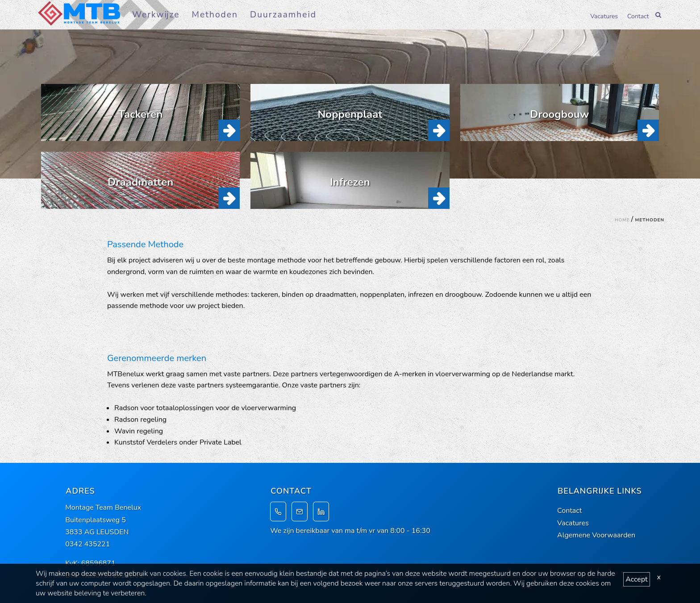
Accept (636, 579)
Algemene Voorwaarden (596, 535)
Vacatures (604, 16)
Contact (638, 16)
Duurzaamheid (283, 15)
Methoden (215, 15)
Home (622, 220)
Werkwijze (156, 15)
